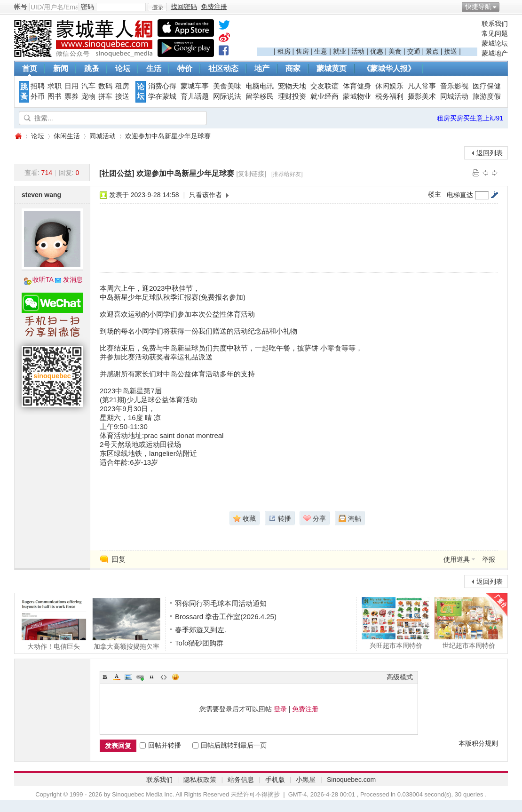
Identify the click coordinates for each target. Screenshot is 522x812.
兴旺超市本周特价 (396, 623)
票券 (71, 96)
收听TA (43, 279)
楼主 (435, 194)
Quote (152, 677)
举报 (489, 559)
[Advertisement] (367, 33)
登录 (280, 709)
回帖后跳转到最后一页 (229, 745)
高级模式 (400, 677)
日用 (71, 86)
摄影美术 (422, 96)
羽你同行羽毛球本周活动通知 (221, 603)
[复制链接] (252, 174)
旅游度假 (487, 96)
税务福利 (389, 96)
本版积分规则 (478, 743)
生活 (154, 68)
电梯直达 (460, 195)
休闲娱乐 (389, 86)
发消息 (73, 279)
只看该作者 (206, 195)
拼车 (105, 96)
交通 (414, 51)
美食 (395, 51)
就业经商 (324, 96)
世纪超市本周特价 (469, 623)
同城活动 (454, 96)
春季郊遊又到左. (201, 630)
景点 (432, 51)
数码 (105, 86)
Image (128, 677)
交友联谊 (324, 86)
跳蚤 (92, 68)
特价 (185, 68)
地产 (262, 68)
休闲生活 (67, 136)
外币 (38, 96)
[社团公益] (117, 173)
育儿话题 (195, 96)
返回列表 (490, 153)
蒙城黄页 (332, 68)
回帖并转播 (160, 745)
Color (117, 677)
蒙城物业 (357, 96)
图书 (55, 96)
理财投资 (292, 96)
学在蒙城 (162, 96)
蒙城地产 (495, 53)
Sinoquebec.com (351, 780)
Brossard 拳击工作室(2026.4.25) (226, 617)
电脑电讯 (260, 86)
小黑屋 (306, 780)
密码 (87, 7)
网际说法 (227, 96)
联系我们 (495, 24)
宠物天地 (292, 86)
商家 (293, 68)
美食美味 (227, 86)
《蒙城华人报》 (389, 68)
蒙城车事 (195, 86)
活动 (358, 51)
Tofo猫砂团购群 (199, 643)
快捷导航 (478, 7)
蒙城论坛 (495, 43)
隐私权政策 (200, 780)
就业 (340, 51)
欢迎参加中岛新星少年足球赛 (168, 136)
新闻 (61, 68)
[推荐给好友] (287, 174)
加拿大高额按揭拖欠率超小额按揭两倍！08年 (126, 624)
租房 (284, 51)
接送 (451, 51)
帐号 (21, 7)
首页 (30, 68)
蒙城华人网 (18, 136)
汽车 (88, 86)
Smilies (175, 677)
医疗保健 (487, 86)
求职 (55, 86)
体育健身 (357, 86)
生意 (321, 51)
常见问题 (495, 33)
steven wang (41, 195)
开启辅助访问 (506, 7)
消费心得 (162, 86)
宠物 (88, 96)
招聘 (38, 86)
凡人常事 (422, 86)
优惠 (377, 51)
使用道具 (457, 559)
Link (140, 677)
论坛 (123, 68)
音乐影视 (454, 86)
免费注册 (305, 709)
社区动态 (223, 68)
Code (164, 677)
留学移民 (260, 96)
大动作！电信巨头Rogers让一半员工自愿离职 (53, 624)
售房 (302, 51)
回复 (119, 559)
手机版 (275, 780)
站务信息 (241, 780)
